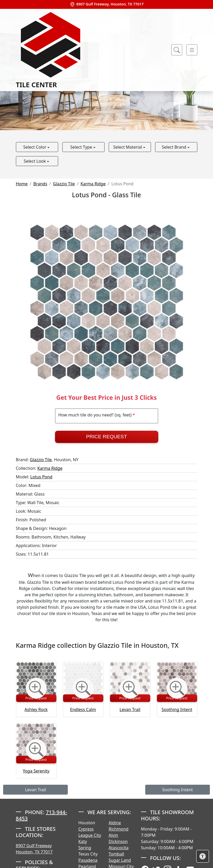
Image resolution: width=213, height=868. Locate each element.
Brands (40, 184)
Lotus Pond (41, 477)
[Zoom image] (36, 688)
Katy (83, 841)
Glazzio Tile (64, 184)
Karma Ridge (93, 184)
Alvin (114, 835)
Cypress (86, 829)
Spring (85, 848)
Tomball (117, 854)
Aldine (115, 823)
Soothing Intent (177, 709)
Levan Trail (130, 709)
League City (90, 835)
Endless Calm (83, 709)
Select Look (35, 161)
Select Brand (174, 147)
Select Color (35, 147)
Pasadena (88, 860)
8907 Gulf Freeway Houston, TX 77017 (34, 849)
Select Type (82, 147)
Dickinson (118, 841)
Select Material (128, 147)
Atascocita (119, 848)
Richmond (119, 829)
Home (22, 184)
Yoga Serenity (36, 771)
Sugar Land (120, 860)
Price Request (106, 437)
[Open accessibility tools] (203, 856)
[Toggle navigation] (192, 50)
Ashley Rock (36, 709)
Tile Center (51, 50)
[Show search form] (177, 50)
